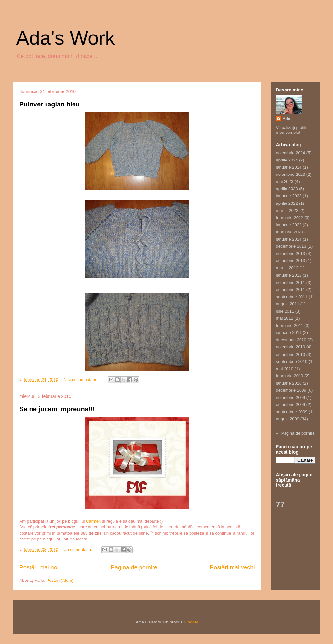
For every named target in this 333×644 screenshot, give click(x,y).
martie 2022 (287, 210)
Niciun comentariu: (81, 379)
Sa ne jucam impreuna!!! (57, 409)
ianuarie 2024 (289, 167)
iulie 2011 (285, 311)
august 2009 (288, 419)
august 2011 (288, 304)
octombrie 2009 (291, 405)
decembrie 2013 (291, 246)
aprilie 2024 (287, 160)
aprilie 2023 (287, 189)
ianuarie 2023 (289, 196)
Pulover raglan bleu (50, 104)
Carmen (93, 521)
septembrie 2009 (292, 412)
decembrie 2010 (291, 340)
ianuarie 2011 (289, 333)
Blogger (191, 622)
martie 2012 (287, 268)
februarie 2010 (290, 376)
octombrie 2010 (291, 354)
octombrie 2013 (291, 261)
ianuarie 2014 (289, 239)
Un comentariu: (78, 549)
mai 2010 (285, 369)
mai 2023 (285, 182)
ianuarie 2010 (289, 383)
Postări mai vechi (232, 567)
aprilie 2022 (287, 203)
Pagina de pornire (134, 567)
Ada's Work (66, 38)
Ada (287, 119)
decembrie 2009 (291, 390)
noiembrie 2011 (291, 282)
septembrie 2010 (292, 362)
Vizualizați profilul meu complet (292, 130)
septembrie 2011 (292, 297)
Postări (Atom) (60, 580)
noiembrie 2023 (291, 174)
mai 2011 (285, 318)
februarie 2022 (290, 218)
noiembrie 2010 (291, 347)
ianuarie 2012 (289, 275)
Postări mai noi (39, 567)
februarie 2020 (290, 232)
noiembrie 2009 (291, 397)
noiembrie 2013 (291, 253)
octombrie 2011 (291, 290)
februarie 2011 (290, 325)
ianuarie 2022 (289, 225)
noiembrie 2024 (291, 153)
